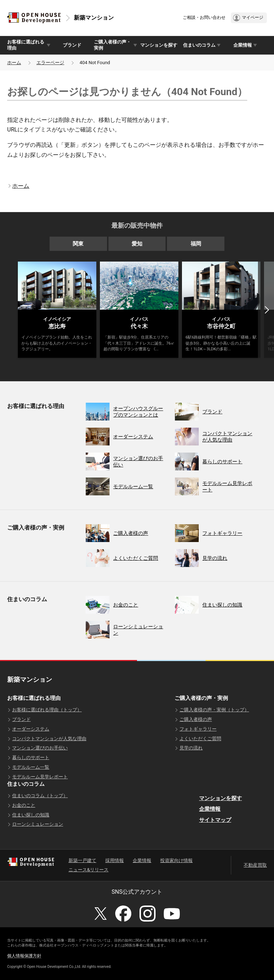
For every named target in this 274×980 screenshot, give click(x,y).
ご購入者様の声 (196, 719)
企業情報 (210, 809)
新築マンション (94, 18)
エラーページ (50, 63)
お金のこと (24, 805)
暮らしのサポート (31, 757)
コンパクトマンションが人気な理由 (49, 739)
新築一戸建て (82, 860)
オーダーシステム (31, 729)
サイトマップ (215, 820)
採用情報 (115, 860)
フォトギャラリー (198, 729)
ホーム (14, 63)
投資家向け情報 (176, 860)
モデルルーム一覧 (31, 767)
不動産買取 (255, 865)
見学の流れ (191, 748)
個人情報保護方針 (24, 956)
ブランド (72, 45)
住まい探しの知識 (31, 815)
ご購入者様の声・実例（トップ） (214, 710)
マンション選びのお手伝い (40, 748)
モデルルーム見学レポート (40, 777)
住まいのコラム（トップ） (40, 796)
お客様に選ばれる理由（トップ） (47, 710)
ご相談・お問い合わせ (204, 17)
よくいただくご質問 (200, 739)
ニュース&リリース (88, 870)
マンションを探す (159, 45)
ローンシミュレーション (38, 824)
